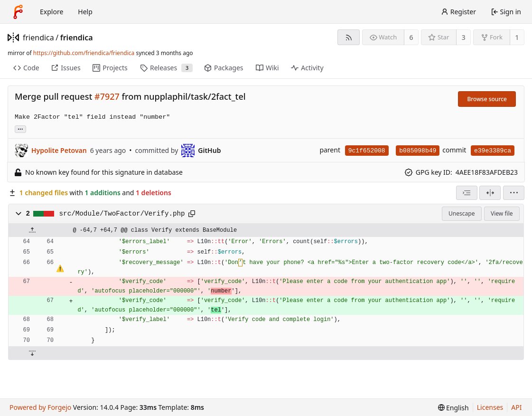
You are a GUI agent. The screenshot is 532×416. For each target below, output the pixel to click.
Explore (51, 12)
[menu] (514, 193)
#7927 (107, 96)
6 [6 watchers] (411, 37)
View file (502, 213)
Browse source (487, 99)
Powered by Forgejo (40, 407)
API (516, 407)
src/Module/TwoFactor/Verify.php (122, 214)
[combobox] (467, 193)
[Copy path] (192, 214)
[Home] (18, 12)
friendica (38, 38)
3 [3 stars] (464, 37)
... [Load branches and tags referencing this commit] (20, 128)
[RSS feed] (349, 37)
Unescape (462, 213)
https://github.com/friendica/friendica (84, 53)
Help (85, 12)
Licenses (490, 407)
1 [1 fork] (517, 37)
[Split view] (490, 193)
